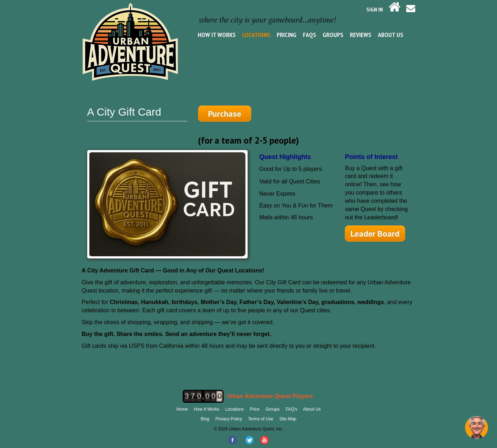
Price (255, 409)
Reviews (361, 35)
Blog (205, 419)
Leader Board (375, 234)
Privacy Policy (229, 419)
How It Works (217, 35)
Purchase (225, 114)
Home (182, 409)
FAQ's (291, 409)
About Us (391, 35)
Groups (333, 35)
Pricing (287, 35)
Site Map (288, 419)
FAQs (310, 35)
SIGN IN (375, 9)
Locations (256, 35)
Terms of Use (261, 419)
